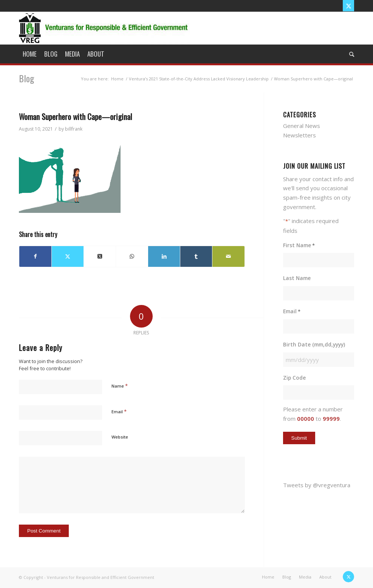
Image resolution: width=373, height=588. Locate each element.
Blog (26, 78)
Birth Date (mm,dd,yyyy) (314, 344)
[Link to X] (348, 6)
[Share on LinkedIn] (164, 256)
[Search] (350, 54)
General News (302, 126)
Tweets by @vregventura (317, 485)
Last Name (297, 278)
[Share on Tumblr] (196, 256)
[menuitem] (30, 54)
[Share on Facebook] (35, 256)
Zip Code (294, 378)
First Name (299, 246)
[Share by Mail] (228, 256)
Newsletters (299, 135)
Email (119, 411)
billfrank (74, 129)
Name (120, 386)
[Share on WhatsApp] (132, 256)
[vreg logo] (104, 28)
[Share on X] (68, 256)
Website (120, 437)
